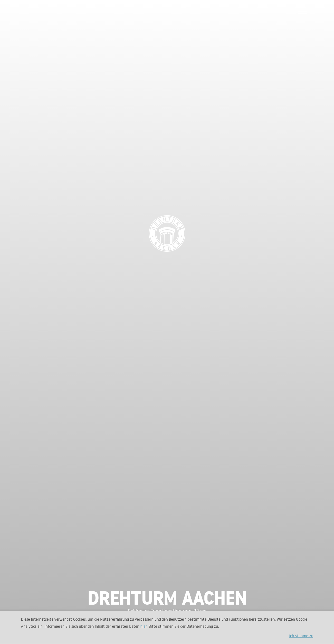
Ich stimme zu (301, 635)
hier (143, 626)
